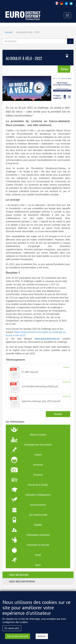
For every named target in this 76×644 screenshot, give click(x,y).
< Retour (64, 69)
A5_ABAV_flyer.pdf (30, 372)
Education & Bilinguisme (38, 495)
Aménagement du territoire (38, 445)
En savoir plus (12, 632)
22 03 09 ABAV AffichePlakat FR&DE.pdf (40, 387)
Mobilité (58, 414)
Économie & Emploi (38, 485)
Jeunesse (38, 465)
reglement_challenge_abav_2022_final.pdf (41, 401)
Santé (38, 555)
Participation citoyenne (38, 535)
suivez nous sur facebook (22, 581)
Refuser (42, 640)
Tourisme (38, 475)
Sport (38, 565)
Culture (38, 455)
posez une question (19, 575)
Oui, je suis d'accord (17, 640)
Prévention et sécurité (38, 545)
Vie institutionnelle (38, 515)
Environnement (38, 505)
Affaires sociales (38, 435)
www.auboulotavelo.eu (47, 339)
